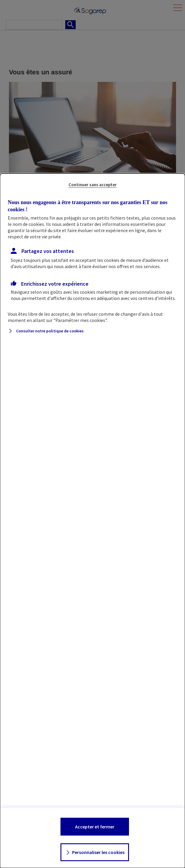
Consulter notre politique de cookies (50, 331)
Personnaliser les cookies (98, 852)
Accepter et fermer (95, 827)
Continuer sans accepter (93, 185)
